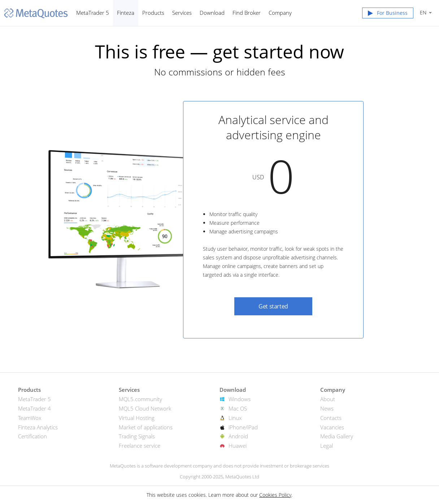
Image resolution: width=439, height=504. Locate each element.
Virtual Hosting (137, 418)
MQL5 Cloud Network (145, 408)
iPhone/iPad (243, 427)
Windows (240, 399)
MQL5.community (140, 399)
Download (212, 13)
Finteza (126, 13)
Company (280, 13)
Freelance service (140, 446)
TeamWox (30, 418)
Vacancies (332, 427)
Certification (32, 436)
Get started (273, 306)
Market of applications (146, 427)
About (328, 399)
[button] (388, 14)
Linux (235, 418)
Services (182, 13)
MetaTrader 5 (93, 13)
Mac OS (238, 408)
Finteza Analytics (38, 427)
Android (238, 436)
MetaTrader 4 (34, 408)
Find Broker (247, 13)
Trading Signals (137, 436)
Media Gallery (337, 436)
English (422, 12)
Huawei (238, 446)
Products (153, 13)
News (327, 408)
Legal (327, 446)
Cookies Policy (275, 495)
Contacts (331, 418)
